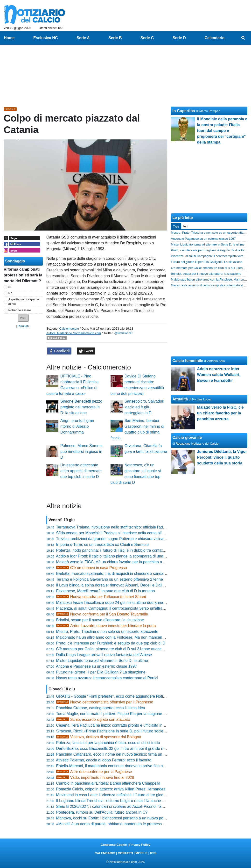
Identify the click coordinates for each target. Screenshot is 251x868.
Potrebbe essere (20, 310)
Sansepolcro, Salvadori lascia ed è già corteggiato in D (144, 407)
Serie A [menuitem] (83, 38)
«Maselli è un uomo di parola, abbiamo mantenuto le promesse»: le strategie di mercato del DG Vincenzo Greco (152, 824)
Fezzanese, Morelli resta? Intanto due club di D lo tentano (106, 591)
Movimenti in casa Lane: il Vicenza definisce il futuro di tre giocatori (114, 795)
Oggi (176, 226)
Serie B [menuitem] (115, 38)
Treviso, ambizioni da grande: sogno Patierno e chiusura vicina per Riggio (119, 539)
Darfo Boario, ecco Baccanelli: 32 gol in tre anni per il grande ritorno (114, 749)
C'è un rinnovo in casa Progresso (92, 568)
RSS (153, 853)
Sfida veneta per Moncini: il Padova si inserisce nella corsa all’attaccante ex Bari (125, 533)
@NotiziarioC (124, 333)
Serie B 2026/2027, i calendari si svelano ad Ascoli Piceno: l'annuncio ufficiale (123, 807)
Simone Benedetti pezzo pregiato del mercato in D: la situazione (81, 407)
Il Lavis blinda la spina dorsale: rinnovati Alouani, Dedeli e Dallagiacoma (118, 585)
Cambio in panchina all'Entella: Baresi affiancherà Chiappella (108, 783)
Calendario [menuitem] (215, 38)
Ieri (185, 226)
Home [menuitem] (9, 38)
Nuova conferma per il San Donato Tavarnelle (102, 614)
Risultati (23, 326)
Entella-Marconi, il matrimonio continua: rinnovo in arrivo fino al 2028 (115, 766)
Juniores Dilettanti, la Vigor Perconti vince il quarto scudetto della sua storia (222, 457)
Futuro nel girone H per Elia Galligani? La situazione (101, 672)
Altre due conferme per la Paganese (94, 772)
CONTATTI (125, 853)
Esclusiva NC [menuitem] (45, 38)
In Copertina (184, 111)
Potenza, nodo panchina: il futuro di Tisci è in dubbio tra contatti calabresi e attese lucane (132, 550)
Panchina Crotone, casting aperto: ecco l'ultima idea (101, 708)
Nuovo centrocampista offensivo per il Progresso (105, 702)
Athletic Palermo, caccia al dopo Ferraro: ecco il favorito (104, 760)
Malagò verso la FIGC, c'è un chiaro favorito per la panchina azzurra (115, 562)
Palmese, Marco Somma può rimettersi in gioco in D (81, 452)
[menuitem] (243, 38)
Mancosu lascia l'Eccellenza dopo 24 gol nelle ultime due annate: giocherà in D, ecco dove (134, 603)
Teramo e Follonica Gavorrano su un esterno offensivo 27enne (109, 579)
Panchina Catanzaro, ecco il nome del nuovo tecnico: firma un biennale (117, 754)
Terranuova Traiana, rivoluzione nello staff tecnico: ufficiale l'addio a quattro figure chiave (132, 527)
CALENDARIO (105, 853)
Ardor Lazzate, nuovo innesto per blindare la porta (106, 626)
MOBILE (141, 853)
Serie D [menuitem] (179, 38)
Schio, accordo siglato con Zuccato (93, 720)
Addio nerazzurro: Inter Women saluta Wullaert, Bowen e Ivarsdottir (219, 375)
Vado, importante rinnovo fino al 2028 (95, 778)
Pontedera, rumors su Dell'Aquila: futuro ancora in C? (102, 812)
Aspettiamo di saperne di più (24, 302)
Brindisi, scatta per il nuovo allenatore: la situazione (100, 620)
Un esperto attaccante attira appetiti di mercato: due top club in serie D (81, 471)
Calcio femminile (188, 361)
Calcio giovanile (187, 438)
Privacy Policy (140, 845)
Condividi (59, 351)
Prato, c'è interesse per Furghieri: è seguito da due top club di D (111, 643)
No (10, 293)
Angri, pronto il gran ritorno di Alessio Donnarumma (77, 426)
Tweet (86, 351)
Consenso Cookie (114, 845)
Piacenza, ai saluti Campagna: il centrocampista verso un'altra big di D (116, 608)
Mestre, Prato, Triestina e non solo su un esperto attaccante (107, 632)
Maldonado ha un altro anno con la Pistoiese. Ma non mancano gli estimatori (122, 637)
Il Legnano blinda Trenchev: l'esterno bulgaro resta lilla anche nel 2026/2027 (121, 801)
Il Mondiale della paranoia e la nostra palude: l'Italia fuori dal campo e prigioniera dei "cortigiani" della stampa (222, 131)
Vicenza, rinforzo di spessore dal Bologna (99, 737)
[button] (23, 318)
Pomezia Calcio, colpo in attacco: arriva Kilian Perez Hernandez (111, 789)
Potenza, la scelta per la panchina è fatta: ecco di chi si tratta (108, 743)
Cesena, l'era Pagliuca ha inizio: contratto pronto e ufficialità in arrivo (115, 725)
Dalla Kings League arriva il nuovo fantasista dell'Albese (104, 655)
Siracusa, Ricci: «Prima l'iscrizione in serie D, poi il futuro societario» (115, 731)
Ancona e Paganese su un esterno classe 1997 (96, 666)
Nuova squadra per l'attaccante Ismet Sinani (101, 597)
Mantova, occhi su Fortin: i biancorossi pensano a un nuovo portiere (114, 818)
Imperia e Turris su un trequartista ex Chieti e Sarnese (102, 545)
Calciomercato (69, 329)
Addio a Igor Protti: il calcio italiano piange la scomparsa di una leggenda (118, 556)
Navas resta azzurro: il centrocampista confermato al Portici (107, 678)
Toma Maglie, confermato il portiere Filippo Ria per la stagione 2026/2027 (119, 714)
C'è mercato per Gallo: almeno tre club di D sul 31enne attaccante (113, 649)
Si (10, 287)
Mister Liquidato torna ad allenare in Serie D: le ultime (102, 661)
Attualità (180, 399)
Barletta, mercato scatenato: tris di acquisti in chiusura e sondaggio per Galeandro (126, 574)
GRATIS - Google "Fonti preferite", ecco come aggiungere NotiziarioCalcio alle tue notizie (132, 696)
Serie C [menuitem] (147, 38)
